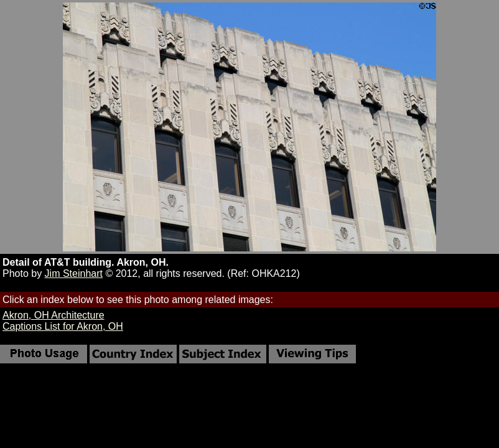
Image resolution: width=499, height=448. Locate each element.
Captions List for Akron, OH (63, 326)
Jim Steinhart (74, 273)
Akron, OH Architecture (54, 315)
